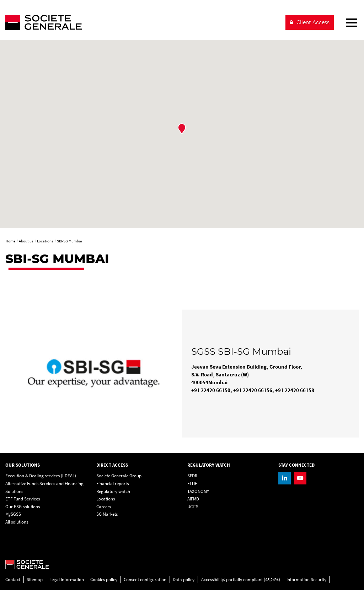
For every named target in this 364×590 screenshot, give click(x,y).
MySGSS (13, 514)
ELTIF (192, 484)
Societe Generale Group (119, 476)
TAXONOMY (198, 491)
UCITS (193, 507)
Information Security (306, 580)
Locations (106, 499)
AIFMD (193, 499)
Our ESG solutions (23, 507)
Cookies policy (104, 580)
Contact (13, 580)
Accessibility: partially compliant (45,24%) (241, 580)
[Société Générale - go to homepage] (142, 22)
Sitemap (35, 580)
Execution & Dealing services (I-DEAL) (41, 476)
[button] (182, 129)
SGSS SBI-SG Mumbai (241, 352)
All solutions (17, 522)
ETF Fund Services (23, 499)
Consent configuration (145, 580)
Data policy (184, 580)
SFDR (192, 476)
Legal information (67, 580)
